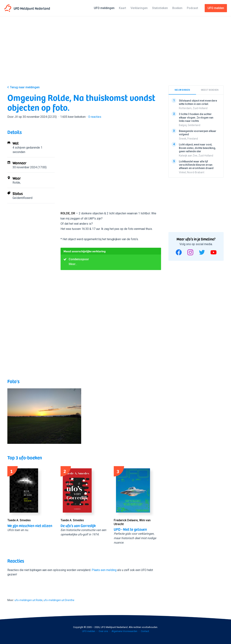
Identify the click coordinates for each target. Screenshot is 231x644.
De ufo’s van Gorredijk (78, 525)
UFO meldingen (104, 8)
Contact (145, 631)
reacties (95, 117)
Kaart (122, 8)
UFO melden (89, 631)
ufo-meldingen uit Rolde (29, 600)
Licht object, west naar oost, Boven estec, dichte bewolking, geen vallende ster (197, 148)
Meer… (73, 264)
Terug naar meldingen (25, 87)
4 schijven (19, 148)
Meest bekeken (210, 90)
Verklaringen (139, 8)
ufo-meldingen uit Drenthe (59, 600)
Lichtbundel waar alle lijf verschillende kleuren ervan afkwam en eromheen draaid (196, 165)
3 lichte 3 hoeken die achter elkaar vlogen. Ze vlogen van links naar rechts (196, 117)
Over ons (103, 631)
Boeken (177, 8)
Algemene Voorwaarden (124, 631)
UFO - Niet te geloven (130, 529)
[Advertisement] (115, 54)
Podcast (192, 8)
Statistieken (160, 8)
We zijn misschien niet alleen (30, 525)
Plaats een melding (104, 570)
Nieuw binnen (182, 90)
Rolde (16, 183)
